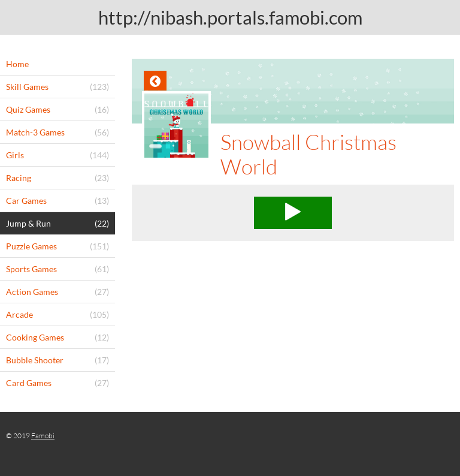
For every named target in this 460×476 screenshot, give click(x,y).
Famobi (43, 436)
